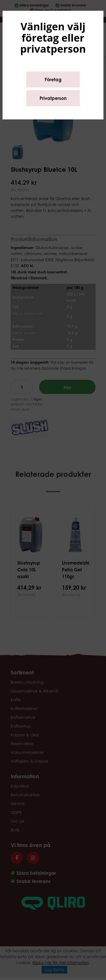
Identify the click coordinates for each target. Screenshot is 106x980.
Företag (53, 80)
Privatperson (53, 98)
